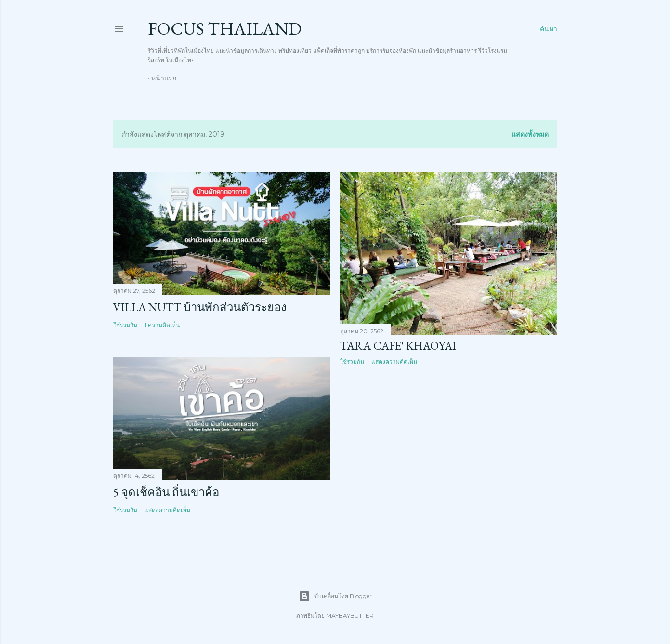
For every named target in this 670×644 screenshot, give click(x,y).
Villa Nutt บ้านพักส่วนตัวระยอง (200, 307)
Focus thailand (225, 29)
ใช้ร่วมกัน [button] (125, 325)
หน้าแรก (164, 78)
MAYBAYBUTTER (350, 615)
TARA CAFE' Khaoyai (398, 346)
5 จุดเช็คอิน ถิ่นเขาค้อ (166, 492)
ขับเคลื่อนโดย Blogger (335, 596)
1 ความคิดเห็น (162, 325)
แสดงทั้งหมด (530, 134)
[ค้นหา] (549, 29)
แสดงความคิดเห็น (394, 361)
